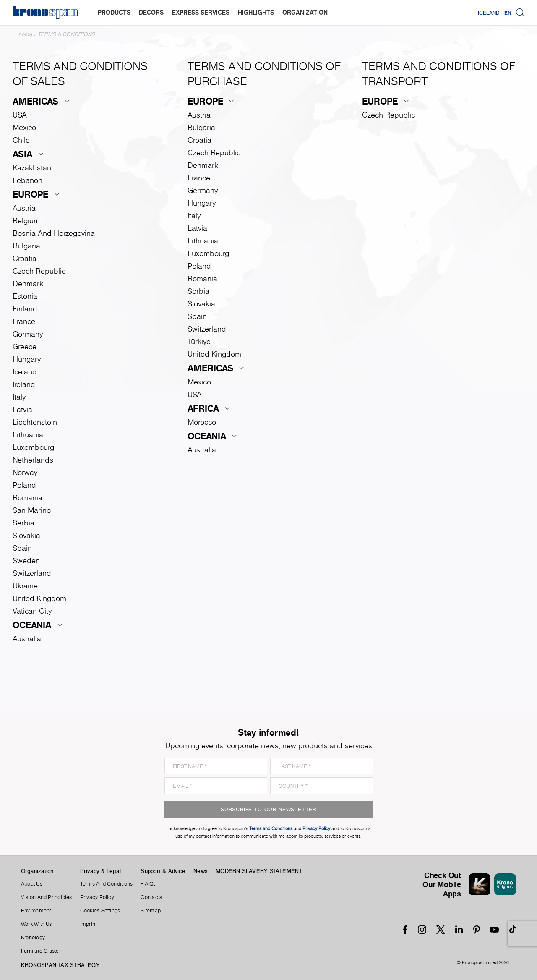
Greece (25, 346)
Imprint (89, 924)
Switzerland (32, 573)
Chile (21, 140)
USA (20, 115)
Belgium (26, 221)
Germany (28, 334)
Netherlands (33, 460)
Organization (37, 871)
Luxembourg (33, 447)
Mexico (24, 127)
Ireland (24, 384)
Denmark (28, 284)
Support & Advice (163, 871)
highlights (256, 12)
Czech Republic (39, 271)
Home (26, 34)
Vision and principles (47, 897)
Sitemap (151, 911)
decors (151, 12)
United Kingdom (39, 598)
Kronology (33, 938)
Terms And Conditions (106, 884)
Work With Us (36, 924)
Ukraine (25, 586)
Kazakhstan (32, 168)
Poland (24, 485)
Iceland (489, 13)
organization (305, 12)
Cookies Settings (100, 911)
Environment (36, 911)
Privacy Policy (97, 897)
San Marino (32, 510)
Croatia (25, 258)
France (24, 321)
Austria (24, 208)
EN (508, 13)
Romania (27, 498)
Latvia (22, 409)
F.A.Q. (148, 884)
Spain (22, 548)
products (114, 12)
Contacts (151, 897)
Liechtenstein (35, 422)
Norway (25, 472)
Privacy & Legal (100, 871)
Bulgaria (26, 246)
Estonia (25, 296)
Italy (19, 397)
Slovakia (26, 535)
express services (201, 12)
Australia (27, 639)
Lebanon (27, 180)
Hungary (27, 359)
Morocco (202, 422)
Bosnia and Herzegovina (54, 233)
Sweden (26, 561)
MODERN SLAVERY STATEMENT (259, 871)
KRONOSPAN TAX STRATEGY (60, 965)
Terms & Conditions (67, 34)
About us (32, 884)
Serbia (23, 523)
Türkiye (199, 341)
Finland (25, 309)
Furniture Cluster (41, 951)
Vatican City (32, 611)
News (201, 871)
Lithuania (28, 435)
